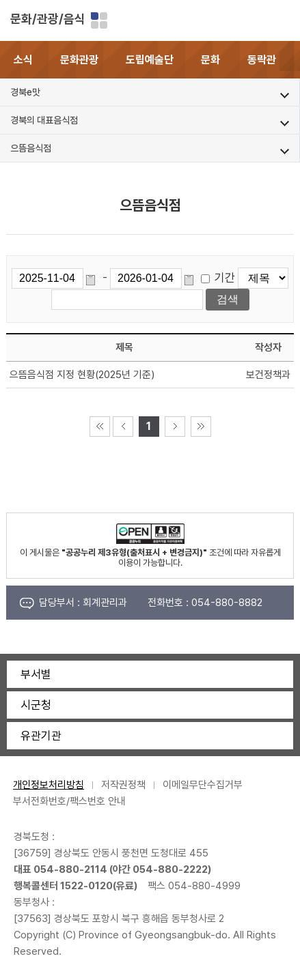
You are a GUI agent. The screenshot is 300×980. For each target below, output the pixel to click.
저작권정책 (123, 785)
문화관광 (79, 60)
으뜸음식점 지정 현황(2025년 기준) (82, 375)
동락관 (262, 60)
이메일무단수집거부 (203, 785)
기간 (225, 278)
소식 (23, 60)
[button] (290, 60)
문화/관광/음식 (48, 19)
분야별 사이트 (99, 20)
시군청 (36, 705)
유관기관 (41, 736)
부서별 (36, 674)
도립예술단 (150, 60)
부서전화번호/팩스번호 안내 (69, 801)
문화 (210, 60)
